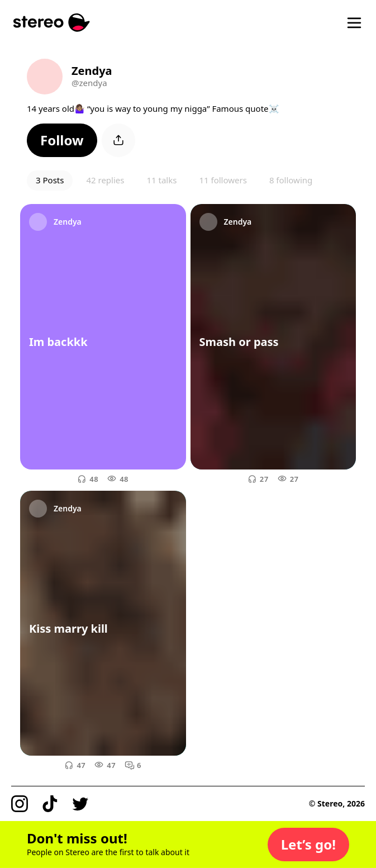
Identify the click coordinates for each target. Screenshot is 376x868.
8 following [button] (291, 180)
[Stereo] (52, 23)
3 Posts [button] (50, 180)
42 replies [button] (105, 180)
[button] (62, 140)
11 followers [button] (223, 180)
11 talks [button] (161, 180)
